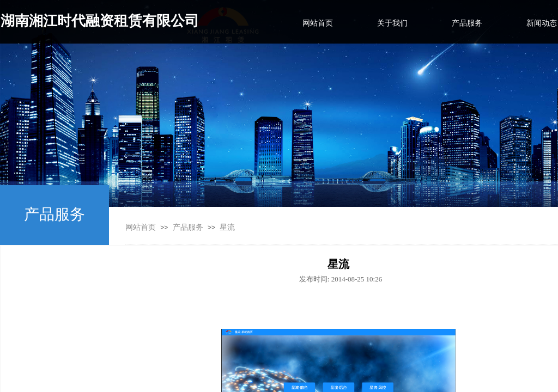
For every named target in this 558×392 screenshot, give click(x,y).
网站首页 (141, 227)
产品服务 (188, 227)
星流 (227, 227)
